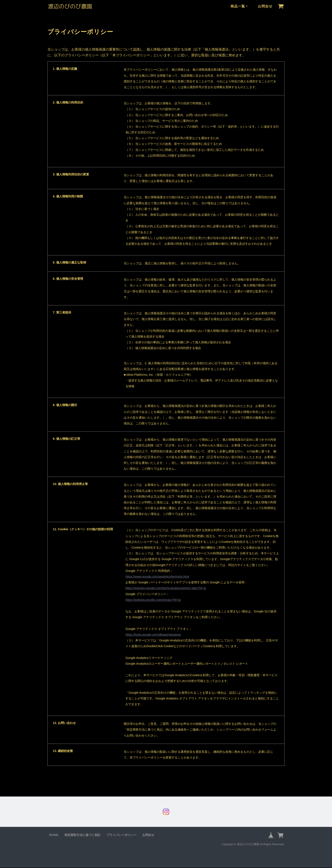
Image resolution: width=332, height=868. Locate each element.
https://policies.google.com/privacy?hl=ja (153, 600)
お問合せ (265, 6)
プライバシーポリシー (121, 835)
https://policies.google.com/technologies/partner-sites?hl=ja (166, 588)
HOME (54, 835)
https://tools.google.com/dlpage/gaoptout (153, 635)
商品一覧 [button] (238, 6)
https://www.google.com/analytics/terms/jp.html (157, 577)
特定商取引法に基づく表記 (82, 835)
